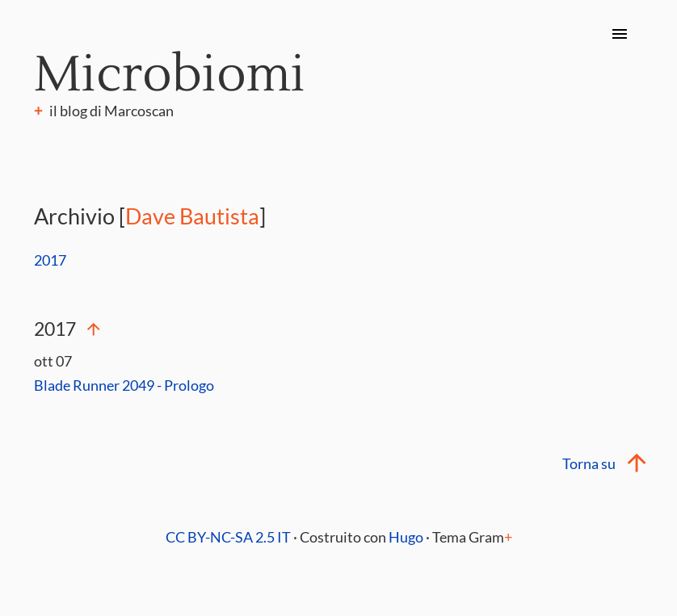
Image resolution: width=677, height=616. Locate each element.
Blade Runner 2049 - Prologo (124, 385)
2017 (50, 260)
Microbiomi (170, 75)
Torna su (603, 463)
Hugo (406, 537)
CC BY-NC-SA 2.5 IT (228, 537)
